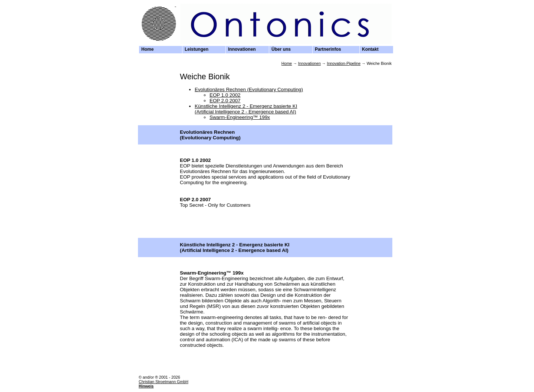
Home (287, 63)
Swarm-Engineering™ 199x (240, 117)
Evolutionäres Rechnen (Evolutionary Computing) (249, 89)
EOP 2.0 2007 (225, 101)
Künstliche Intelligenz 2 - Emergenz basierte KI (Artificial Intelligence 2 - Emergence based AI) (246, 109)
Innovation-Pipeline (344, 63)
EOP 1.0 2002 (225, 95)
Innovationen (309, 63)
